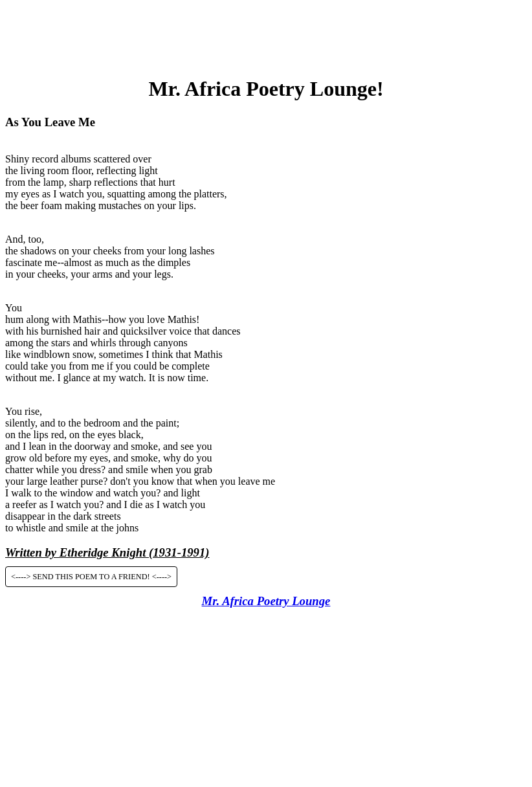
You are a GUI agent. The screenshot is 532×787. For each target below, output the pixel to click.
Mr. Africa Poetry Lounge (266, 601)
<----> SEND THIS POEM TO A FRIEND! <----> (91, 577)
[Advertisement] (266, 34)
